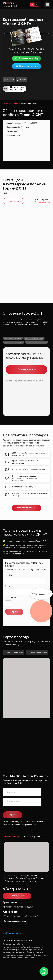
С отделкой (11, 610)
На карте (9, 80)
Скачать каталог (26, 382)
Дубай (14, 6)
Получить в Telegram (27, 66)
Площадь (9, 587)
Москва (6, 6)
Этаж (7, 599)
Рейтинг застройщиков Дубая (14, 354)
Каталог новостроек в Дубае (13, 350)
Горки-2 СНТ (12, 262)
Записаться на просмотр (37, 665)
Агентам (21, 80)
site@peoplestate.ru (12, 946)
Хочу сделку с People (27, 520)
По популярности (42, 203)
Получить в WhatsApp (27, 59)
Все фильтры (13, 201)
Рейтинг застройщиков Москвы (37, 354)
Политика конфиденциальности (18, 953)
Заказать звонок (17, 908)
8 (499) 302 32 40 (17, 902)
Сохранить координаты (13, 665)
